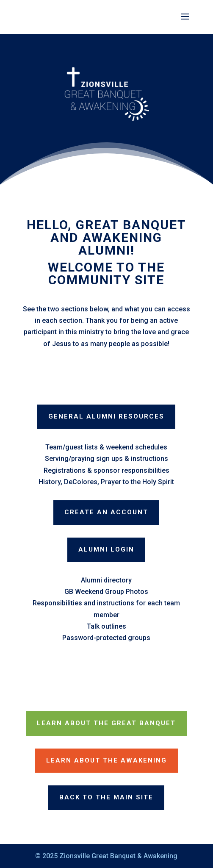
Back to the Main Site (106, 797)
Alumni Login (106, 549)
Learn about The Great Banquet (106, 723)
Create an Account (106, 512)
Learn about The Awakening (106, 760)
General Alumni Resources (106, 416)
